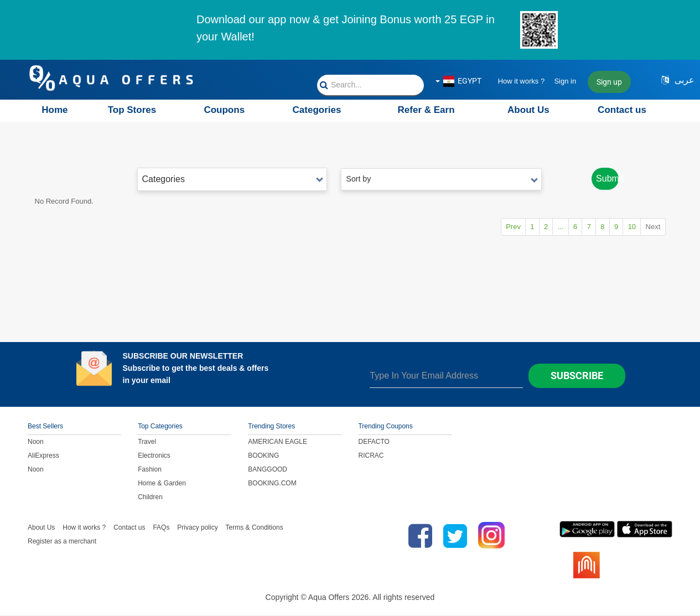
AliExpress (43, 457)
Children (150, 498)
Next (651, 228)
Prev (473, 228)
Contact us (622, 110)
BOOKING (263, 457)
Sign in (565, 81)
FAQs (161, 529)
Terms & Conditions (255, 529)
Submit (605, 179)
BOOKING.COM (272, 484)
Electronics (154, 457)
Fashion (150, 470)
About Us (528, 110)
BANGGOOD (268, 470)
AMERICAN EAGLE (278, 443)
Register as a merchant (62, 542)
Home (55, 110)
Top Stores (132, 110)
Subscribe (577, 377)
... (534, 228)
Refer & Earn (426, 110)
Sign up (609, 82)
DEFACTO (374, 443)
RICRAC (371, 457)
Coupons (224, 110)
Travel (147, 443)
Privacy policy (197, 529)
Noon (36, 443)
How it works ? (522, 81)
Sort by (441, 179)
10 (625, 228)
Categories (317, 110)
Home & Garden (162, 484)
